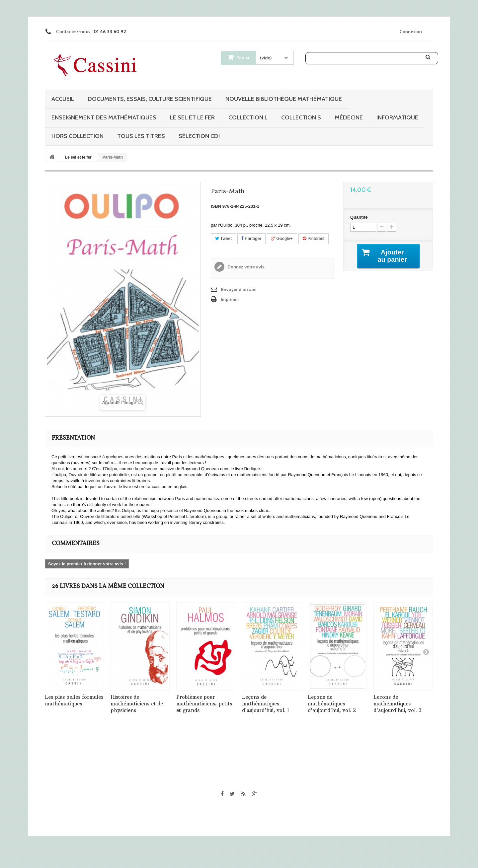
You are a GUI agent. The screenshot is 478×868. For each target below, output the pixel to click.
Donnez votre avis (245, 267)
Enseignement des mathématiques (104, 117)
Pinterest (314, 238)
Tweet (223, 238)
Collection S (301, 117)
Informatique (397, 117)
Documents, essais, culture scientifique (150, 99)
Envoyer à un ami (239, 289)
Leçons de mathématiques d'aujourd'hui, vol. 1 (266, 704)
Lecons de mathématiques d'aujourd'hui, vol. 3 (398, 704)
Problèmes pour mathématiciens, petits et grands (204, 704)
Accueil (63, 99)
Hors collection (78, 136)
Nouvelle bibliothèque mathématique (284, 99)
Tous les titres (141, 136)
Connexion (411, 32)
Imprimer (230, 299)
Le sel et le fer (192, 117)
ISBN (216, 206)
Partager (251, 238)
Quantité (359, 217)
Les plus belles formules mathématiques (74, 700)
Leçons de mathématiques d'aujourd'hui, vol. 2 (332, 704)
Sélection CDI (199, 136)
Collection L (248, 117)
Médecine (349, 117)
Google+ (282, 238)
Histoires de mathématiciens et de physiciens (137, 704)
